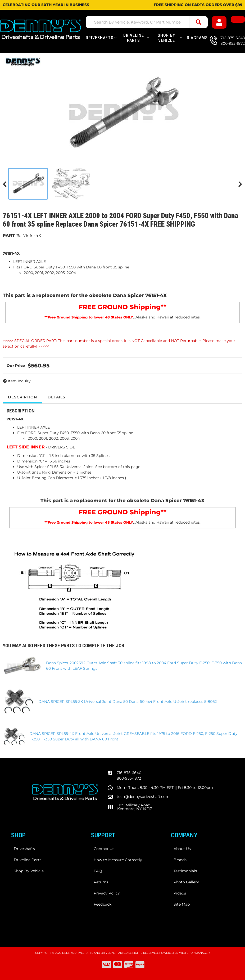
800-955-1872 (129, 778)
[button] (147, 22)
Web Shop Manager (194, 953)
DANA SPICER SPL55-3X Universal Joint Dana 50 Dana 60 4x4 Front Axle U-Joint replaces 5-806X (128, 702)
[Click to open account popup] (219, 22)
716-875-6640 (129, 773)
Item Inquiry (19, 381)
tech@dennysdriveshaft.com (143, 797)
